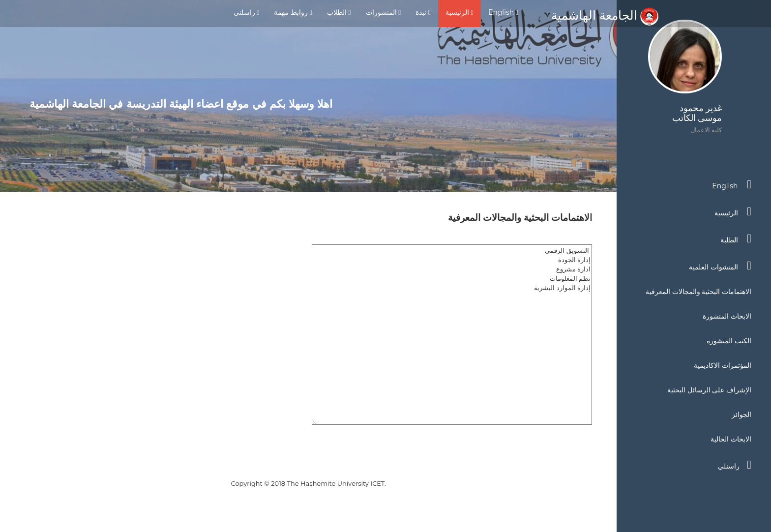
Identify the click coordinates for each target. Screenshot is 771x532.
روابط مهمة (293, 12)
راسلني (247, 12)
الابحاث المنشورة (727, 316)
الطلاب (339, 12)
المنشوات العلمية (720, 266)
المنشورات (384, 12)
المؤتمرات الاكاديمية (723, 365)
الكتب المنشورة (729, 341)
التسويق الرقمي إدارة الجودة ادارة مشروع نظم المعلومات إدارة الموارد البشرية (452, 335)
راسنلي (735, 465)
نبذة (423, 12)
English (503, 12)
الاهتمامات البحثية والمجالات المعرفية (698, 292)
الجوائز (741, 414)
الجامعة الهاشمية (605, 15)
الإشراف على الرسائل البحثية (709, 390)
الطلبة (736, 238)
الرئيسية (460, 12)
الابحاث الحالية (731, 439)
